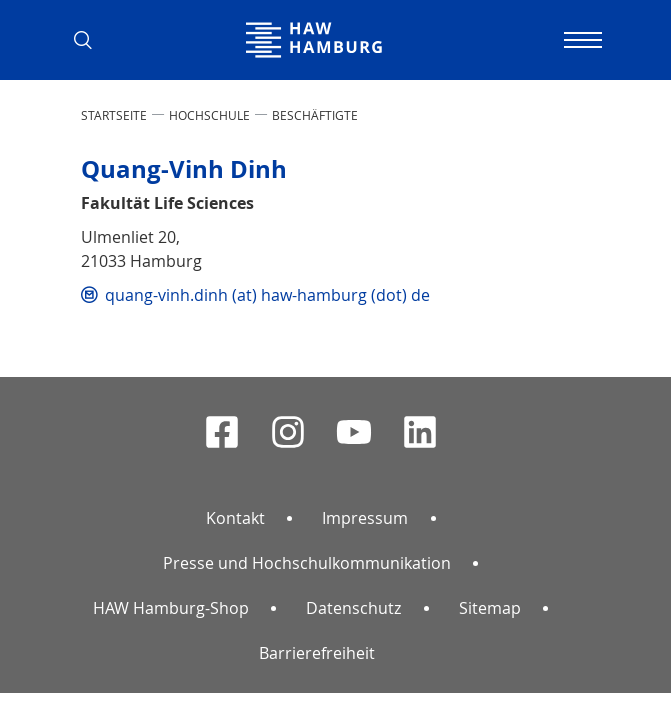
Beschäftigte (315, 115)
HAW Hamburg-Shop (171, 608)
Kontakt (235, 518)
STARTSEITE (114, 115)
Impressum (365, 518)
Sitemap (490, 608)
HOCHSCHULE (209, 115)
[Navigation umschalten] (581, 40)
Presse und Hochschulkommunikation (307, 563)
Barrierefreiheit (317, 653)
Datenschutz (353, 608)
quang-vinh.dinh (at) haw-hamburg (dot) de (267, 295)
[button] (91, 40)
